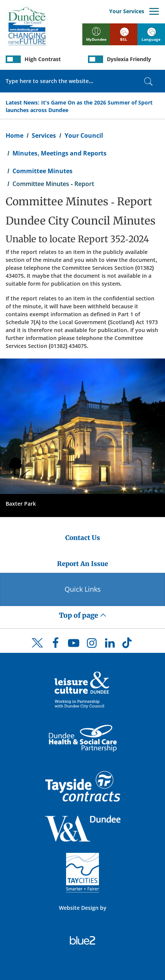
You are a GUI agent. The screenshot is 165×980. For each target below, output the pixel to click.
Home (15, 135)
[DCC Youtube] (74, 645)
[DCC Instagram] (92, 645)
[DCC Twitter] (37, 649)
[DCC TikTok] (128, 645)
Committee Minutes (42, 171)
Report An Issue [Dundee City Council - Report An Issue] (82, 564)
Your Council (84, 135)
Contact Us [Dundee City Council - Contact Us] (83, 538)
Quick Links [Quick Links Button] (83, 589)
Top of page (83, 615)
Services (44, 135)
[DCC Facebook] (56, 645)
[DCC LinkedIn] (110, 645)
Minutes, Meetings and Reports (59, 153)
